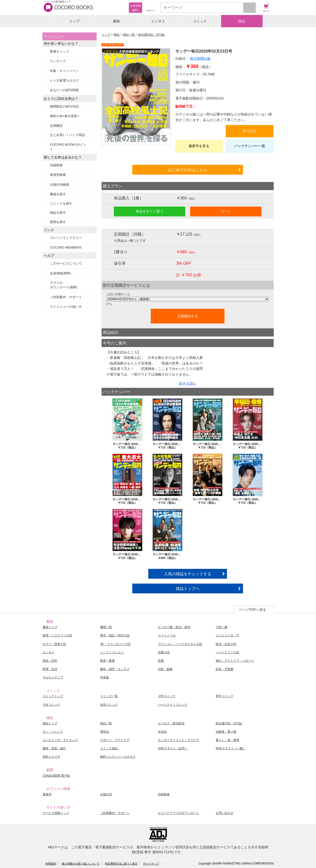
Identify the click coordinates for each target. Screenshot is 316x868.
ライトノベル (167, 635)
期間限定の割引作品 (64, 106)
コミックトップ (53, 696)
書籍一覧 (106, 627)
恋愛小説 (164, 652)
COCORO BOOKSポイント (68, 147)
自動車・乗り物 (226, 732)
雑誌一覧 (129, 35)
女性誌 (162, 732)
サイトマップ (151, 864)
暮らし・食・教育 (227, 740)
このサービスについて (66, 263)
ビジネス (158, 21)
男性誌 (105, 732)
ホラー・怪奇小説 (54, 644)
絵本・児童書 (225, 669)
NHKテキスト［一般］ (231, 748)
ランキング (58, 61)
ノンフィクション (112, 652)
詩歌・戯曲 (165, 669)
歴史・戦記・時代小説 (115, 635)
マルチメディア (53, 677)
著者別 (47, 794)
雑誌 (242, 21)
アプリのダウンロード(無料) (64, 285)
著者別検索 (58, 175)
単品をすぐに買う (150, 211)
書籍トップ (50, 627)
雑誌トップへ (188, 588)
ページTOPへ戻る (252, 610)
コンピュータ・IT (227, 635)
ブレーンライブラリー (66, 238)
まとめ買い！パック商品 (68, 135)
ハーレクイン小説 (227, 652)
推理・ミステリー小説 (57, 635)
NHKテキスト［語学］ (173, 748)
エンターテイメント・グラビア (179, 740)
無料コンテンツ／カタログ (118, 757)
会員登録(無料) (61, 273)
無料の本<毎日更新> (65, 116)
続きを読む (188, 383)
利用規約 (51, 864)
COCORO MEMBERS (66, 247)
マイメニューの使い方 (66, 307)
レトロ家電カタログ (64, 80)
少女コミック (51, 705)
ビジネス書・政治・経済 (174, 627)
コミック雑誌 (109, 748)
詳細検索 (56, 165)
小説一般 (222, 627)
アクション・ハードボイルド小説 (180, 644)
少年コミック (167, 696)
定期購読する (188, 316)
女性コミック (109, 705)
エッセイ (48, 652)
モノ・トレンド (53, 732)
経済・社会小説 (226, 644)
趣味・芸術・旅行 (54, 748)
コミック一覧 (109, 696)
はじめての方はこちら (188, 170)
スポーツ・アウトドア (115, 740)
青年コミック (225, 696)
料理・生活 (50, 669)
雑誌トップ (50, 723)
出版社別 (106, 794)
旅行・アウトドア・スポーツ (235, 661)
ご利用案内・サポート (66, 297)
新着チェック (60, 51)
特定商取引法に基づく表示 (121, 864)
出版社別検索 (60, 185)
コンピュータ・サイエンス (60, 740)
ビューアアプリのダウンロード (179, 813)
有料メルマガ (51, 757)
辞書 (161, 661)
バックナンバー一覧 (250, 146)
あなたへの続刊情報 (64, 90)
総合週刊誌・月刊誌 (151, 35)
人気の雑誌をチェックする (188, 574)
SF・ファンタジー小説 (115, 644)
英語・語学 (50, 661)
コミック (200, 21)
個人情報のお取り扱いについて (81, 864)
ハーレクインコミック (173, 705)
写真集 (105, 677)
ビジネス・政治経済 (171, 723)
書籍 (116, 21)
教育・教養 (107, 661)
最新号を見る (199, 146)
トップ (75, 21)
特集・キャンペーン (64, 71)
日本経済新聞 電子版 (56, 776)
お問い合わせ (225, 813)
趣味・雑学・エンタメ (115, 669)
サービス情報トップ (56, 813)
